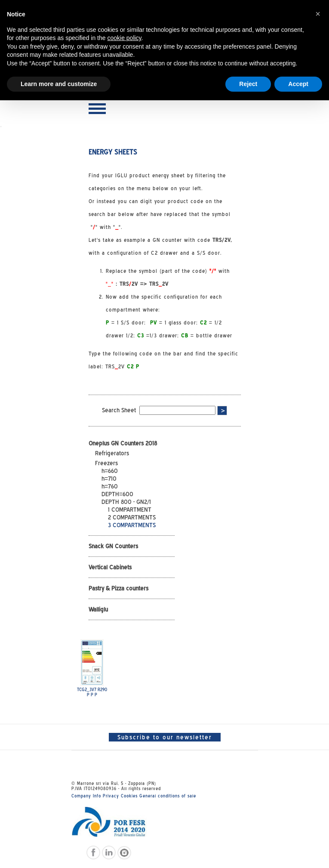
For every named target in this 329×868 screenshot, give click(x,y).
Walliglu (98, 609)
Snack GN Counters (113, 546)
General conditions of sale (168, 796)
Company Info (86, 796)
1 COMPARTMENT (130, 510)
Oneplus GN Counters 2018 (123, 443)
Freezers (106, 463)
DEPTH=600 (117, 494)
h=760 (110, 486)
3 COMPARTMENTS (132, 525)
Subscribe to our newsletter (165, 737)
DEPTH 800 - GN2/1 (126, 502)
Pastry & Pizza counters (118, 588)
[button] (318, 14)
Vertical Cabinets (110, 567)
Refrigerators (112, 453)
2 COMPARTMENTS (132, 517)
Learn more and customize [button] (59, 84)
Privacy (111, 796)
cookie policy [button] (124, 38)
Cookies (129, 796)
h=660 (110, 471)
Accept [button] (298, 84)
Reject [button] (248, 84)
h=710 (109, 479)
